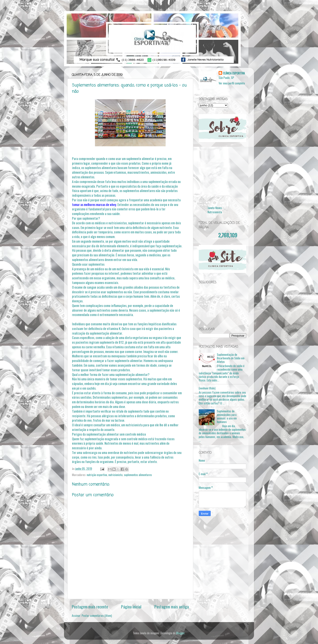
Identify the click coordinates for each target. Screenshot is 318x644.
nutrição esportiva (97, 475)
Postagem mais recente (90, 606)
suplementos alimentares (138, 475)
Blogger (180, 633)
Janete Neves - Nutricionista (216, 210)
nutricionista (115, 475)
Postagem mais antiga (172, 606)
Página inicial (131, 606)
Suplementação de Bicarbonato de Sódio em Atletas (231, 358)
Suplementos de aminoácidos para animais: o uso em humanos (227, 416)
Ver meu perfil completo (232, 83)
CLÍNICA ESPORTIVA (234, 73)
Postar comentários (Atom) (97, 615)
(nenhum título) (207, 388)
